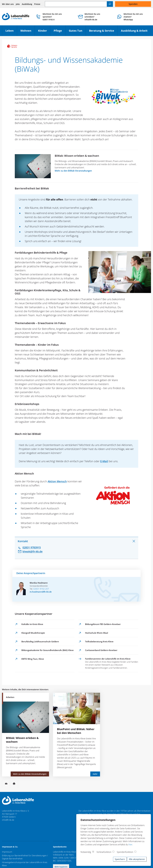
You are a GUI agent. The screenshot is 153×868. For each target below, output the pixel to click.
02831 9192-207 (41, 589)
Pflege (59, 32)
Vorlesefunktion (104, 852)
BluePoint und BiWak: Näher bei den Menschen (76, 731)
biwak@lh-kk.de (33, 551)
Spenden (133, 4)
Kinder (44, 32)
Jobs (18, 4)
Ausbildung (27, 4)
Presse (37, 4)
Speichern (120, 859)
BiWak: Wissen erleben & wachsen (77, 156)
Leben (11, 32)
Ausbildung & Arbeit (136, 32)
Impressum (7, 852)
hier (130, 845)
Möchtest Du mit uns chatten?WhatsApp (133, 17)
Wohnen (27, 32)
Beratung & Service (103, 32)
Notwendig (86, 852)
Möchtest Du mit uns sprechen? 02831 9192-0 (52, 17)
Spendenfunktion (125, 852)
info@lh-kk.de (8, 820)
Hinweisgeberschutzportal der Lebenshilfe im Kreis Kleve (25, 864)
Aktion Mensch (57, 481)
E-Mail (104, 461)
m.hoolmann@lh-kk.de (41, 592)
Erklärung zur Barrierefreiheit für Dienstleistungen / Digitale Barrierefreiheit (25, 857)
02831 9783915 (32, 547)
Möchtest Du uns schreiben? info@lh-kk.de (92, 17)
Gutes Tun (77, 32)
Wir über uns (8, 4)
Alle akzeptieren (137, 859)
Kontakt (23, 541)
